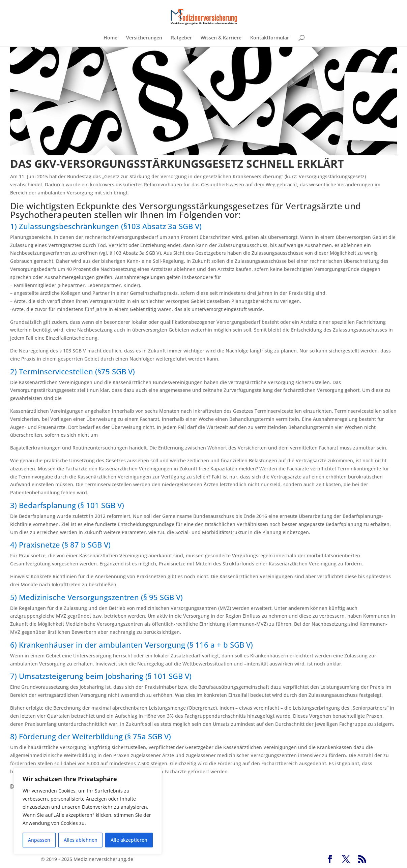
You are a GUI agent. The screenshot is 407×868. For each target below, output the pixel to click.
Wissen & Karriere (221, 38)
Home (110, 38)
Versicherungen (144, 38)
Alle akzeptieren (129, 840)
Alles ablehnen (81, 840)
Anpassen (39, 840)
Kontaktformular (270, 38)
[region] (88, 811)
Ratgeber (181, 38)
